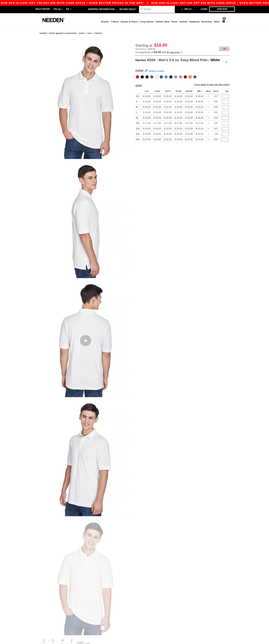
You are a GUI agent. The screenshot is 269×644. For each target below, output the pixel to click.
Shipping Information (101, 9)
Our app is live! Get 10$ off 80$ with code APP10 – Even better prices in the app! (139, 3)
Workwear (207, 22)
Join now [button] (222, 9)
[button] (182, 45)
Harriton (142, 53)
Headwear (194, 22)
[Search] (157, 9)
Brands (105, 22)
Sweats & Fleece (129, 22)
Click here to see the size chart (214, 79)
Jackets (183, 22)
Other (217, 22)
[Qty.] (225, 90)
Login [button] (204, 9)
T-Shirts (115, 22)
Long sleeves (147, 22)
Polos (174, 22)
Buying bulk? (128, 9)
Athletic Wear (163, 22)
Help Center (43, 9)
